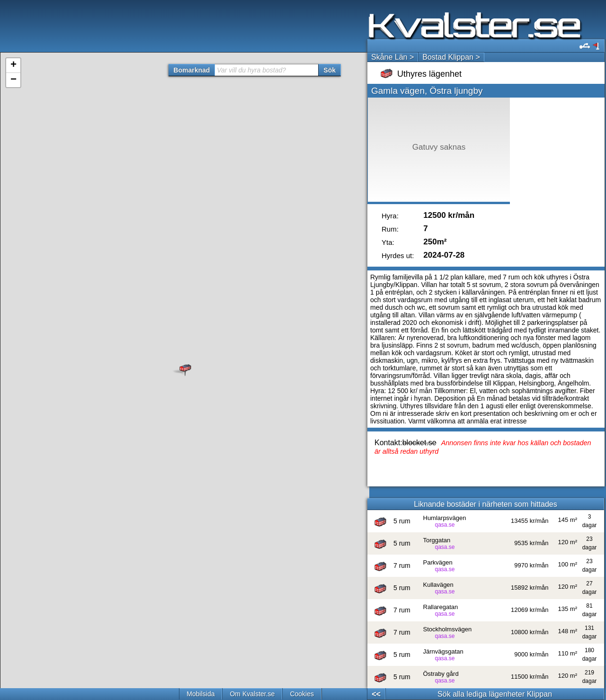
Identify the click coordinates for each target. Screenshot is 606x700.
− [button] (13, 80)
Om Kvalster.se (252, 694)
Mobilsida (201, 694)
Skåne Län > (392, 57)
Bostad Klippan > (451, 57)
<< (376, 694)
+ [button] (13, 65)
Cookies (302, 694)
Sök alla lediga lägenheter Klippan (495, 694)
